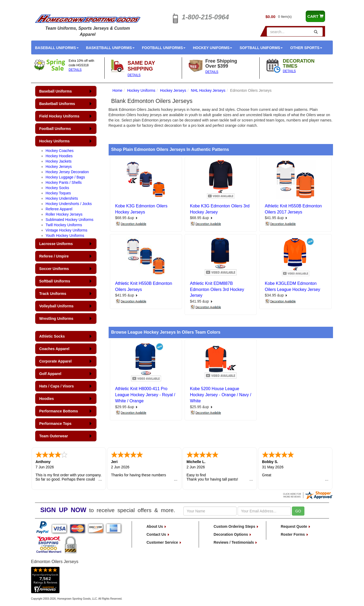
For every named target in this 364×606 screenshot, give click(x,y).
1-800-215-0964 (205, 17)
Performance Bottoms (59, 411)
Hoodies (46, 399)
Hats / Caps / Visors (56, 386)
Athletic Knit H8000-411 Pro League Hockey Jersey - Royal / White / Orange (145, 395)
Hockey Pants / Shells (64, 182)
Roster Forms (295, 534)
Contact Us (158, 534)
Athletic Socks (52, 336)
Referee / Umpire (54, 256)
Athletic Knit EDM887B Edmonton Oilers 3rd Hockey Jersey (217, 289)
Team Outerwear (54, 436)
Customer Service (164, 542)
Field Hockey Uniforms (59, 116)
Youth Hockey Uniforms (65, 236)
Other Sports (306, 48)
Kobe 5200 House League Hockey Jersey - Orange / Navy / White (221, 395)
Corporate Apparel (55, 361)
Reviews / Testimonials (236, 542)
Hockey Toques (58, 193)
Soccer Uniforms (54, 269)
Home (117, 90)
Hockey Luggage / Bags (65, 177)
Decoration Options (233, 534)
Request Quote (296, 526)
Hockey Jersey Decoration (67, 172)
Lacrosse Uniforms (56, 244)
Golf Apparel (50, 374)
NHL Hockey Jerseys (208, 90)
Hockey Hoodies (59, 156)
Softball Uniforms (261, 48)
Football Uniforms (164, 48)
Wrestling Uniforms (56, 319)
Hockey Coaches (60, 151)
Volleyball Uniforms (56, 306)
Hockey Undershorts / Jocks (69, 204)
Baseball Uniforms (57, 48)
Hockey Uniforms (212, 48)
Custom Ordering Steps (236, 526)
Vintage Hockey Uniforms (66, 230)
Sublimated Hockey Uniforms (70, 220)
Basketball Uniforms (110, 48)
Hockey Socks (57, 188)
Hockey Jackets (59, 161)
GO (298, 511)
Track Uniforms (53, 294)
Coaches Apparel (54, 349)
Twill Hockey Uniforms (64, 225)
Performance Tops (55, 424)
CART (315, 16)
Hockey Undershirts (62, 198)
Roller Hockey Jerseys (64, 214)
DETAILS (75, 70)
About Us (157, 526)
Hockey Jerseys (59, 167)
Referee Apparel (59, 209)
